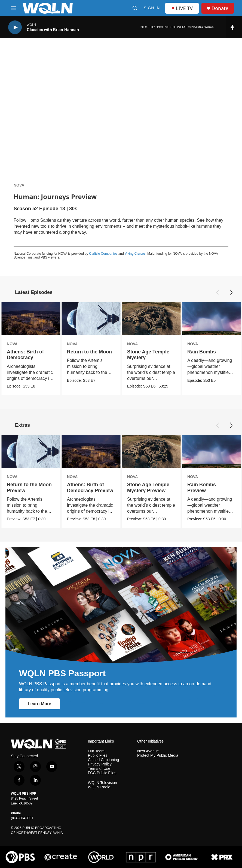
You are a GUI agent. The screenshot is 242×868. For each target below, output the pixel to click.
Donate (220, 8)
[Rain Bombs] (211, 319)
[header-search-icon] (135, 8)
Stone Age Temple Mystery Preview (148, 487)
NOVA (19, 185)
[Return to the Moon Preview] (31, 451)
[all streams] (234, 27)
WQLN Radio (99, 787)
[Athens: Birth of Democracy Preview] (91, 451)
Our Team (96, 751)
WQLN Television (102, 783)
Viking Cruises (135, 254)
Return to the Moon (89, 352)
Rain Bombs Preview (202, 487)
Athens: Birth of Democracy (25, 355)
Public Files (98, 756)
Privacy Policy (100, 764)
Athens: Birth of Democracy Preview (90, 487)
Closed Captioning (103, 760)
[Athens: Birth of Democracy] (31, 319)
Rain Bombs (202, 352)
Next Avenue (148, 751)
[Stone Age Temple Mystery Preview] (151, 451)
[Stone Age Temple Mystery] (151, 319)
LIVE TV (182, 8)
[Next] (231, 293)
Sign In (152, 8)
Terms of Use (99, 769)
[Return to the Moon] (91, 319)
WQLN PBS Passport (62, 673)
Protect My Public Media (158, 756)
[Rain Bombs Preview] (211, 451)
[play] (15, 27)
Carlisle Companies (103, 254)
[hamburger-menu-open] (13, 8)
